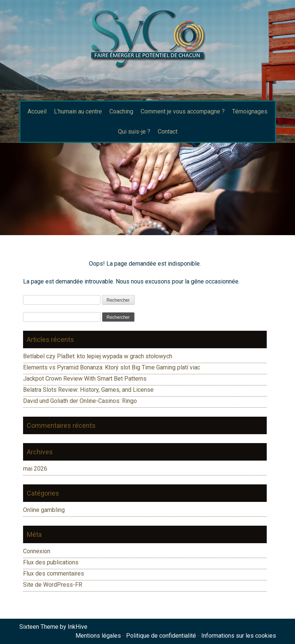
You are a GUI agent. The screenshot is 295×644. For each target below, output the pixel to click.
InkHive (78, 627)
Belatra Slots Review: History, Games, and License (88, 390)
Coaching (121, 111)
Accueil (37, 111)
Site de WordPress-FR (53, 585)
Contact (168, 132)
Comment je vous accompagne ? (183, 111)
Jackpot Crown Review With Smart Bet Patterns (85, 379)
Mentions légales (98, 636)
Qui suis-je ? (134, 132)
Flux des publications (51, 562)
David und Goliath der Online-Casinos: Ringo (80, 401)
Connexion (37, 551)
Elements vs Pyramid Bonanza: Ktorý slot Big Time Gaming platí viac (112, 367)
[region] (147, 189)
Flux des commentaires (54, 573)
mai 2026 (35, 469)
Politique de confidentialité (161, 636)
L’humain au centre (78, 111)
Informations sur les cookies (239, 636)
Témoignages (250, 111)
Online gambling (44, 510)
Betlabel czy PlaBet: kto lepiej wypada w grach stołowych (98, 356)
